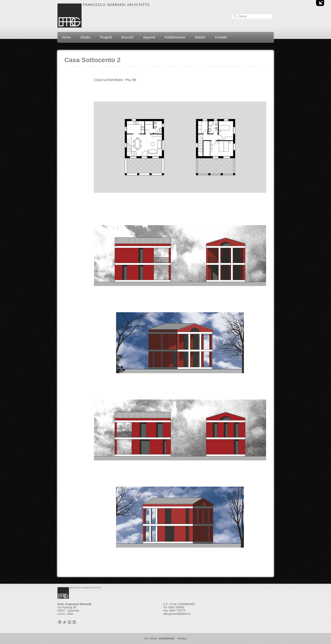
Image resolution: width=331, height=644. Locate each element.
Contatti (221, 37)
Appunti (149, 37)
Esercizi (127, 37)
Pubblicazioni (175, 37)
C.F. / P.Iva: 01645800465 (159, 638)
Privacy (182, 638)
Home (67, 37)
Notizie (200, 37)
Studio (86, 37)
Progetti (106, 37)
